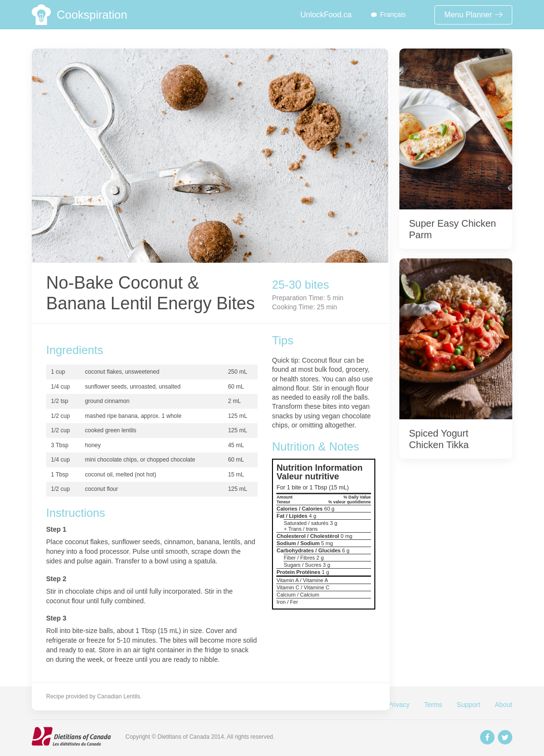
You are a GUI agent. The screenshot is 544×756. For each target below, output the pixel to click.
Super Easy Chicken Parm (452, 229)
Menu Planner (473, 15)
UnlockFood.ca (326, 15)
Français (393, 14)
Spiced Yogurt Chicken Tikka (439, 439)
